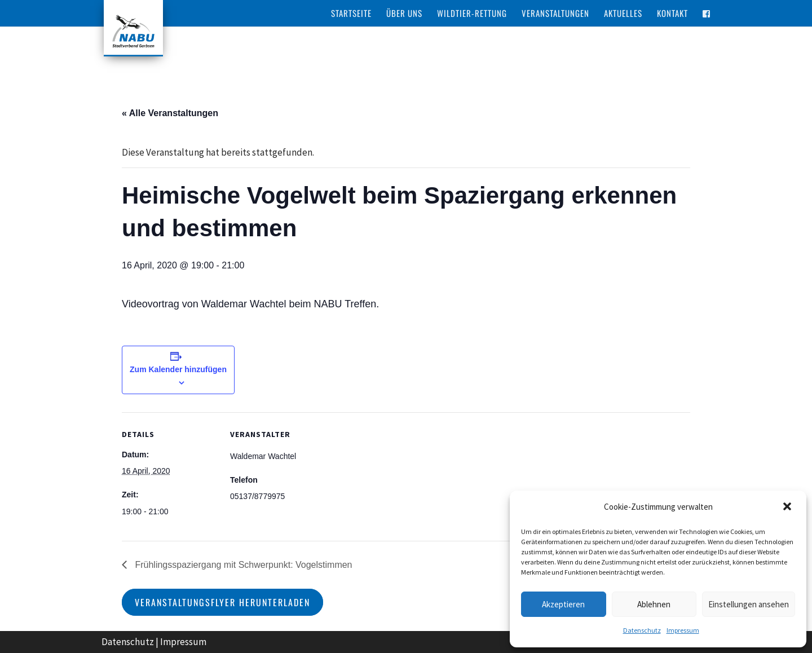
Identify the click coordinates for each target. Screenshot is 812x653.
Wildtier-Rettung (472, 14)
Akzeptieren (563, 604)
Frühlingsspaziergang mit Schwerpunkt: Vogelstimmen (242, 565)
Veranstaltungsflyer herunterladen (222, 602)
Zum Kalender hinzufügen (178, 369)
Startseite (351, 14)
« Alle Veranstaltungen (170, 113)
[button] (788, 508)
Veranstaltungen (555, 14)
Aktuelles (623, 14)
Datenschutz (642, 630)
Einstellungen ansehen (749, 604)
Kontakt (672, 14)
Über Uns (404, 14)
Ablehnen (654, 604)
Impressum (683, 630)
